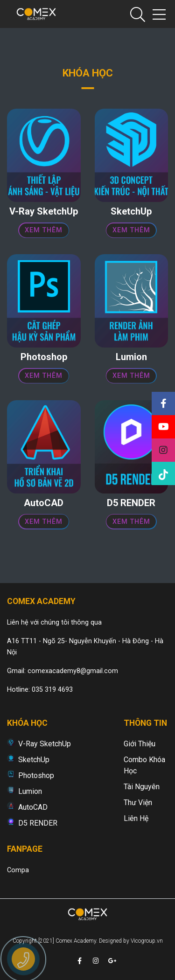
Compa (18, 870)
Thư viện (138, 803)
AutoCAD (33, 807)
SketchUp (34, 760)
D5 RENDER (38, 823)
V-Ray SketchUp (45, 744)
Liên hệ (136, 818)
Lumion (30, 791)
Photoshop (36, 775)
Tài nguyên (142, 787)
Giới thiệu (140, 744)
